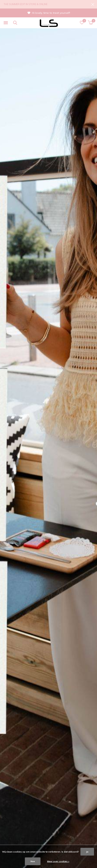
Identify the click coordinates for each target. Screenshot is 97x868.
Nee (33, 861)
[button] (6, 23)
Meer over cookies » (58, 861)
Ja (87, 852)
